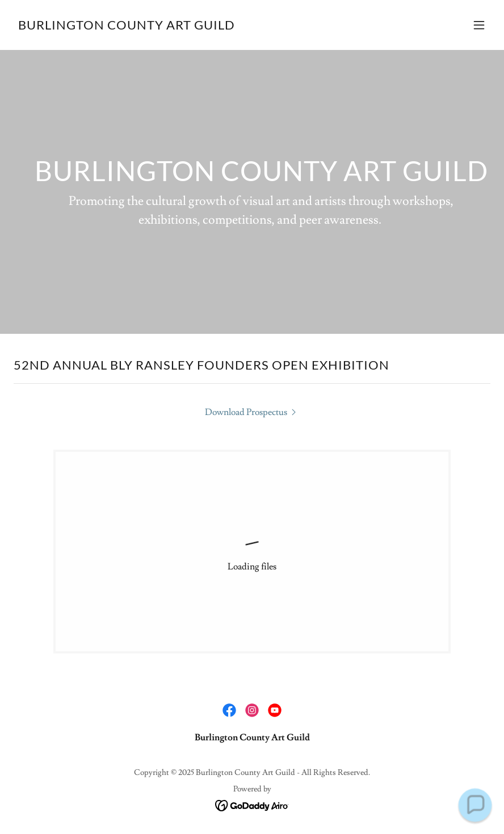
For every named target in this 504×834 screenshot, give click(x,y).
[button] (479, 25)
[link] (127, 27)
